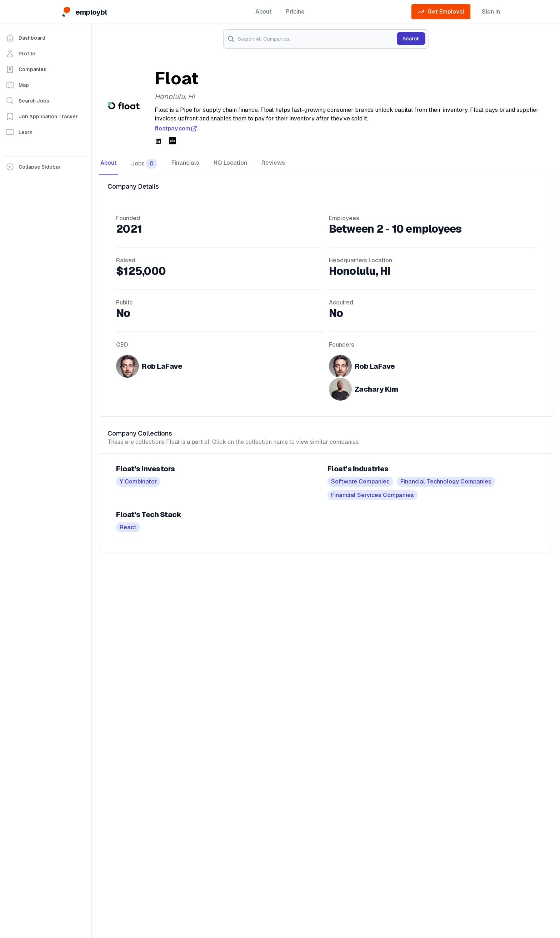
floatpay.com (176, 129)
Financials (185, 163)
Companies (26, 69)
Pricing (295, 12)
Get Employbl (441, 12)
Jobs (144, 164)
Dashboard (26, 38)
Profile (21, 54)
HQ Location (230, 163)
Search (411, 39)
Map (17, 85)
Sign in (491, 12)
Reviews (273, 163)
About (264, 12)
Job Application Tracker (42, 116)
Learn (19, 132)
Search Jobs (27, 101)
